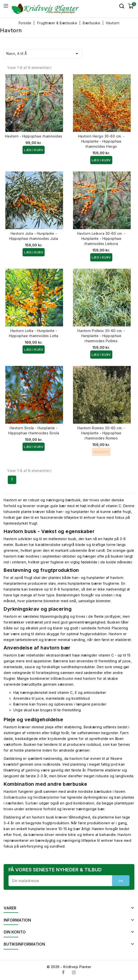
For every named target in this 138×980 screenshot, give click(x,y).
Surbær (32, 803)
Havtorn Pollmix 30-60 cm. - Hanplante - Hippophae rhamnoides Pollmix (101, 336)
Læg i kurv (34, 150)
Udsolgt (101, 452)
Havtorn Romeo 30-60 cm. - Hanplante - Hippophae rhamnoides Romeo (101, 433)
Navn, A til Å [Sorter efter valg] (43, 54)
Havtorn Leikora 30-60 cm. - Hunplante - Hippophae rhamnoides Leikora (101, 239)
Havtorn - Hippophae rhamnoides (34, 136)
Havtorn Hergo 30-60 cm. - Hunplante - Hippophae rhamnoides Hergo (101, 141)
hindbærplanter (47, 797)
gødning (33, 770)
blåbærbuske (62, 678)
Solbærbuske (15, 797)
